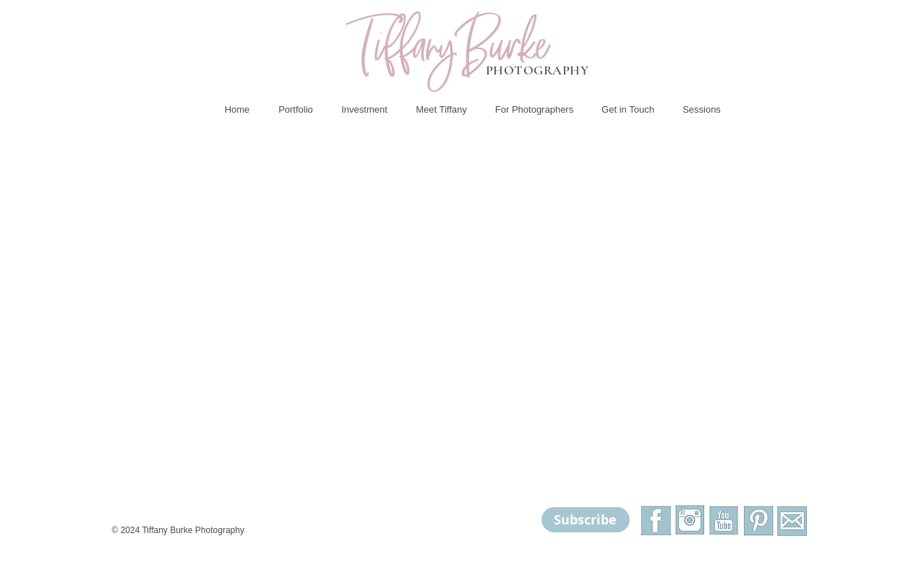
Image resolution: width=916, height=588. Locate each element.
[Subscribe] (586, 520)
